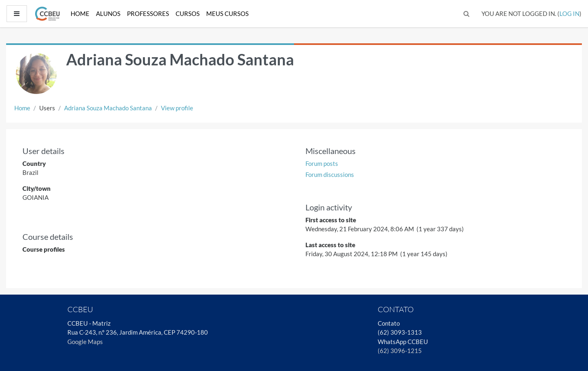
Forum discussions (330, 174)
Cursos (188, 13)
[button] (467, 14)
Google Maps (85, 342)
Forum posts (322, 163)
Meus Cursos (227, 13)
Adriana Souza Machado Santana (108, 108)
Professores (148, 13)
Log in (569, 13)
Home (80, 13)
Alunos (108, 13)
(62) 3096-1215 (400, 351)
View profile (177, 108)
